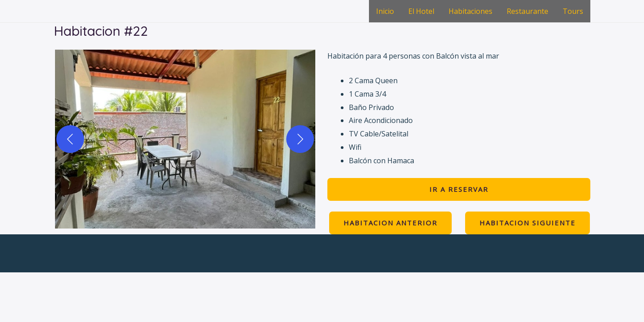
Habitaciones (470, 11)
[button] (185, 139)
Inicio (385, 11)
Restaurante (527, 11)
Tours (573, 11)
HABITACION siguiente (527, 223)
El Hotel (421, 11)
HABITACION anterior (390, 223)
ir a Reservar (459, 189)
